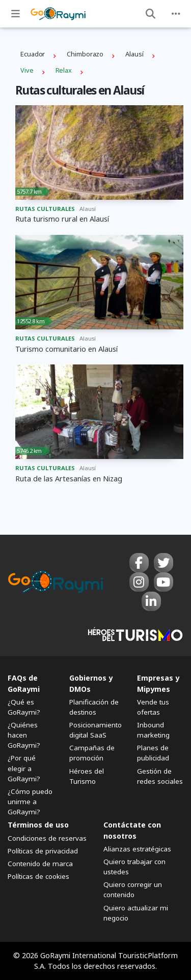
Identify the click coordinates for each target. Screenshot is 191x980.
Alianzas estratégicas (137, 849)
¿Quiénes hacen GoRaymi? (24, 735)
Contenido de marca (40, 864)
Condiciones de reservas (47, 838)
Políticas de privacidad (43, 851)
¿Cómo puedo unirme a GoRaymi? (30, 802)
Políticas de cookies (38, 876)
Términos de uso (38, 825)
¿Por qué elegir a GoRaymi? (24, 768)
